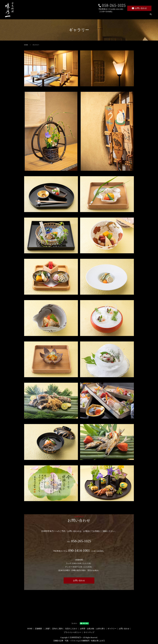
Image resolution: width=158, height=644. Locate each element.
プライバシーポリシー (73, 632)
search (151, 16)
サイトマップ (89, 632)
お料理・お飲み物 (110, 16)
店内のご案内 (75, 16)
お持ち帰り (127, 16)
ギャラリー (141, 16)
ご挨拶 (62, 16)
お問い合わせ (139, 8)
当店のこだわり (92, 16)
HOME (39, 16)
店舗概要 (51, 16)
